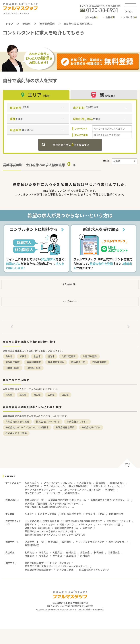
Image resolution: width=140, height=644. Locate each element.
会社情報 (101, 483)
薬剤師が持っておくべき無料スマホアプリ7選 (49, 531)
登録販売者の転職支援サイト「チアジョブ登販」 (50, 570)
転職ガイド (31, 524)
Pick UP (29, 514)
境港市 (51, 356)
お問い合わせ (130, 17)
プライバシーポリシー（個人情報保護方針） (66, 486)
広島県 (51, 395)
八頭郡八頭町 (90, 356)
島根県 (23, 395)
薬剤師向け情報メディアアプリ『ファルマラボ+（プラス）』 (55, 535)
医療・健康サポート (119, 542)
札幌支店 (30, 552)
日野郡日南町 (13, 368)
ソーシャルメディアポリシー (40, 490)
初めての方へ (32, 483)
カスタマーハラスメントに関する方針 (80, 490)
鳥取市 (9, 356)
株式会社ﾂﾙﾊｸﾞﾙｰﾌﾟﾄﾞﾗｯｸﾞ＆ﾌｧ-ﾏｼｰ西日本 (27, 427)
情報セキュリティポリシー (107, 486)
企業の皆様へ (92, 17)
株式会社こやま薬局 (16, 433)
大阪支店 (43, 556)
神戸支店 (57, 556)
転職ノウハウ (67, 524)
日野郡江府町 (34, 368)
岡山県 (37, 395)
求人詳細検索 (84, 483)
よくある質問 (32, 486)
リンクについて (33, 493)
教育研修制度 (32, 545)
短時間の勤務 (116, 514)
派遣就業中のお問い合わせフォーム (67, 500)
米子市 (23, 356)
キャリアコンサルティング (90, 542)
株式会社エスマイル (77, 421)
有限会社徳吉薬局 (65, 427)
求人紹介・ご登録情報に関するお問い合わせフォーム (53, 503)
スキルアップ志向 (47, 514)
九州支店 (85, 556)
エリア (36, 95)
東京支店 (85, 552)
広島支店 (71, 556)
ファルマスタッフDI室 (109, 524)
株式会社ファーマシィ (48, 421)
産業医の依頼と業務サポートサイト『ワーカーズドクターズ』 (57, 566)
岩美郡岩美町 (47, 24)
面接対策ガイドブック (119, 521)
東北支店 (43, 552)
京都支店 (30, 556)
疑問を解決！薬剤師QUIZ (38, 528)
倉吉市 (37, 356)
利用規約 (110, 490)
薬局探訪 (87, 528)
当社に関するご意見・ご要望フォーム (110, 500)
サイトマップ (53, 493)
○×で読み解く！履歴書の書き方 (42, 521)
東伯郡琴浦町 (34, 362)
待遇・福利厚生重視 (71, 514)
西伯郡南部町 (100, 362)
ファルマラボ (48, 524)
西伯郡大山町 (78, 362)
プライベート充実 (95, 514)
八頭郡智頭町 (69, 356)
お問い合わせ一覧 (34, 500)
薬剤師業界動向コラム (67, 528)
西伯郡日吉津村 (56, 362)
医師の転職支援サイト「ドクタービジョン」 (47, 563)
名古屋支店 (114, 552)
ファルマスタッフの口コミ (58, 483)
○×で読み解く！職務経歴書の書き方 (83, 521)
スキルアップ (85, 524)
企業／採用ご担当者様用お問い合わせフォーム (50, 507)
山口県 (65, 395)
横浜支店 (99, 552)
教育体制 (53, 542)
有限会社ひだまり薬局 (17, 421)
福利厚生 (67, 542)
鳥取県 (26, 24)
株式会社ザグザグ (91, 427)
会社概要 (110, 17)
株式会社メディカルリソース (94, 570)
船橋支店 (71, 552)
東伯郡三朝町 (13, 362)
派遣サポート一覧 (34, 542)
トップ (9, 24)
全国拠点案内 (117, 483)
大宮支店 (57, 552)
